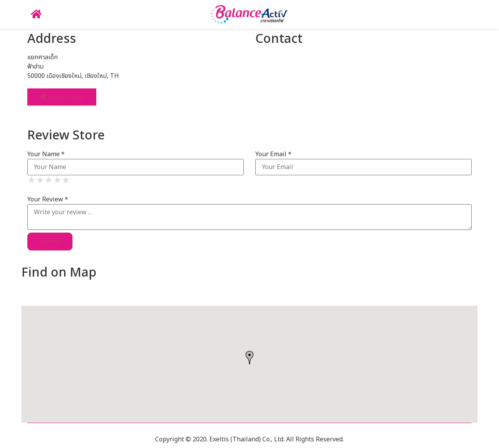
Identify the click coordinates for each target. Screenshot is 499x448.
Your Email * (273, 154)
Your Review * (48, 199)
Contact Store (62, 97)
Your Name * (46, 154)
